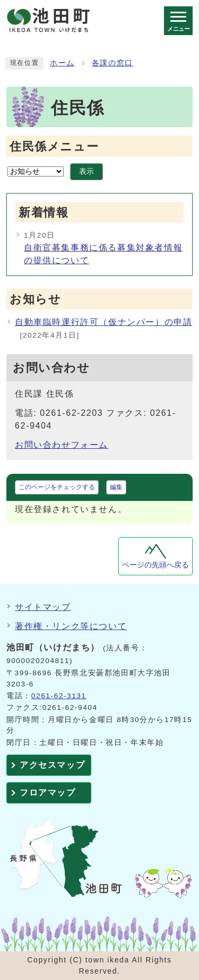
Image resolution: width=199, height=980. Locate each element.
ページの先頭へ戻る (155, 565)
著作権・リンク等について (71, 626)
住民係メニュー (54, 146)
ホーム (62, 63)
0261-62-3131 (59, 696)
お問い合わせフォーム (62, 445)
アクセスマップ (52, 765)
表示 (86, 171)
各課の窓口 (113, 63)
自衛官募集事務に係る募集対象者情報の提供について (103, 254)
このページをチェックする (57, 487)
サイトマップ (43, 607)
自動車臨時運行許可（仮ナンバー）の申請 (103, 322)
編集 (116, 487)
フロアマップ (48, 793)
